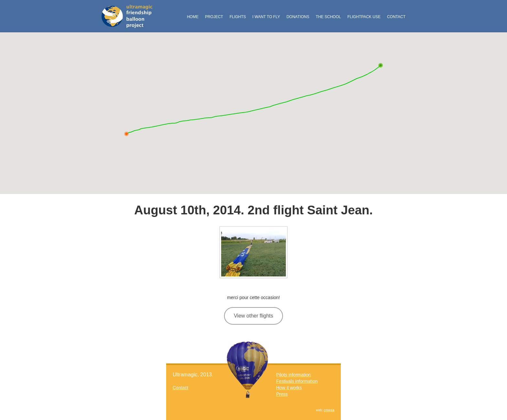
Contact (396, 17)
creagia (329, 410)
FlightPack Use (364, 17)
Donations (298, 17)
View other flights (253, 316)
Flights (238, 17)
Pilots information (293, 375)
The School (328, 17)
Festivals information (297, 381)
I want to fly (266, 17)
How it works (289, 388)
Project (214, 17)
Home (193, 17)
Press (282, 394)
